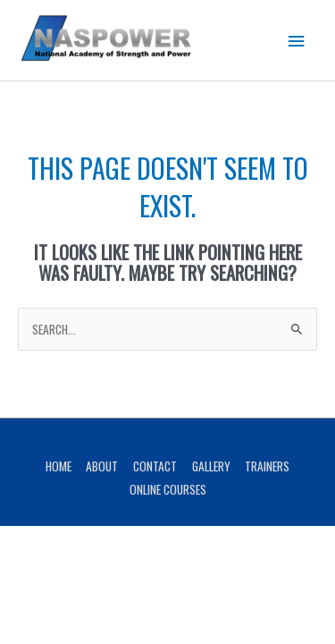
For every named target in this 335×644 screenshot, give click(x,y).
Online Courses (168, 489)
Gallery (211, 466)
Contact (155, 466)
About (102, 466)
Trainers (267, 466)
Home (59, 466)
